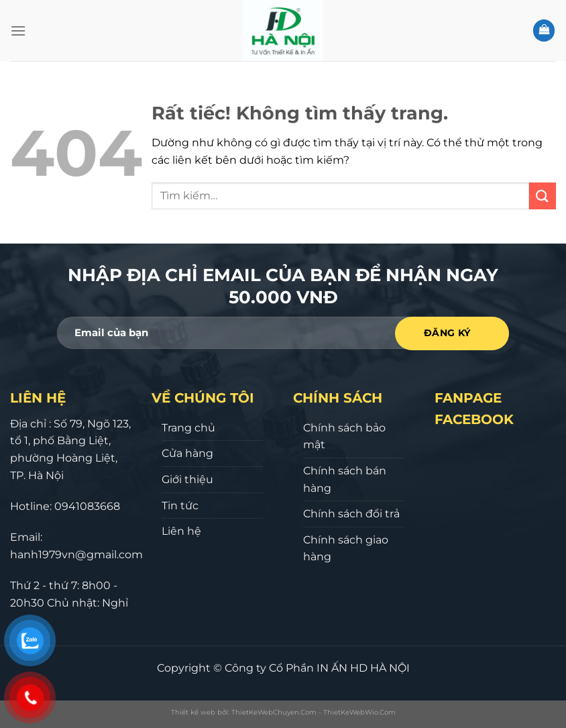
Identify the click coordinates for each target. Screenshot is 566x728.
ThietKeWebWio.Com (359, 712)
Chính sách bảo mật (344, 436)
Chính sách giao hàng (346, 549)
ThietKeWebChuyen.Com (274, 712)
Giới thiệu (187, 479)
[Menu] (18, 31)
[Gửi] (543, 196)
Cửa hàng (187, 453)
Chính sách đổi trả (351, 514)
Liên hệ (181, 531)
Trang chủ (188, 428)
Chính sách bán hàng (345, 479)
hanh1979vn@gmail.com (76, 555)
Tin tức (180, 506)
